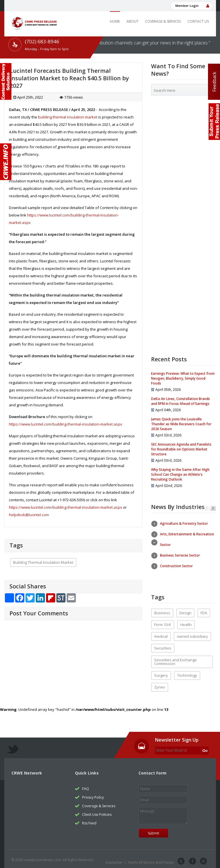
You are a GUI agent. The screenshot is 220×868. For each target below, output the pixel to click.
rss (203, 859)
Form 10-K (163, 622)
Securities (163, 645)
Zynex (160, 684)
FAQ (86, 786)
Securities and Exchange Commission (176, 659)
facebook (192, 859)
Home (115, 21)
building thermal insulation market (68, 117)
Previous (207, 508)
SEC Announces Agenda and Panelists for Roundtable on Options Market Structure (181, 449)
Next (213, 508)
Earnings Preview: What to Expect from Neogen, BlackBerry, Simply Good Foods (183, 378)
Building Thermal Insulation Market (43, 562)
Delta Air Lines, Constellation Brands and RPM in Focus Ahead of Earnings (181, 401)
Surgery (161, 673)
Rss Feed (89, 821)
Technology (187, 673)
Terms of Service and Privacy (151, 860)
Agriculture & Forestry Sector (184, 523)
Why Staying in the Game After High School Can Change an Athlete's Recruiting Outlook (180, 474)
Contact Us (198, 21)
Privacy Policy (93, 795)
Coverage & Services (163, 21)
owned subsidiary (192, 634)
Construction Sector (176, 566)
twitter (181, 859)
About (132, 21)
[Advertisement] (184, 144)
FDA (204, 610)
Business (162, 610)
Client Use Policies (97, 812)
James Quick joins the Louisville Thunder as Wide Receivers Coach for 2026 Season (181, 424)
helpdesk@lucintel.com (29, 515)
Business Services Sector (180, 555)
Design (185, 610)
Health (186, 622)
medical (161, 634)
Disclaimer (114, 860)
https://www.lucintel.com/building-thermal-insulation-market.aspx (66, 424)
